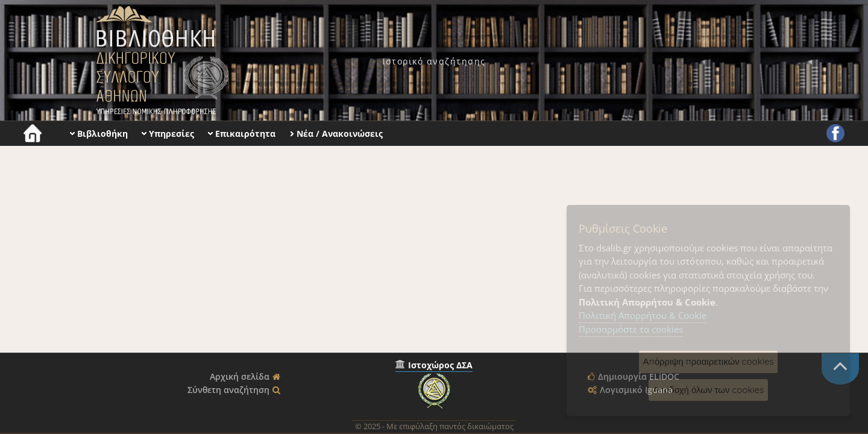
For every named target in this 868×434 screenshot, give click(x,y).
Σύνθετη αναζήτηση (228, 390)
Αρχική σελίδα (240, 376)
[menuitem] (434, 61)
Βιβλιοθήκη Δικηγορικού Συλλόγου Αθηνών (160, 60)
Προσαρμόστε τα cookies (631, 329)
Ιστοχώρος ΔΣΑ (440, 365)
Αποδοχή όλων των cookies (708, 390)
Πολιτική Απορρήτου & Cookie (643, 315)
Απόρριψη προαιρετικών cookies (709, 361)
